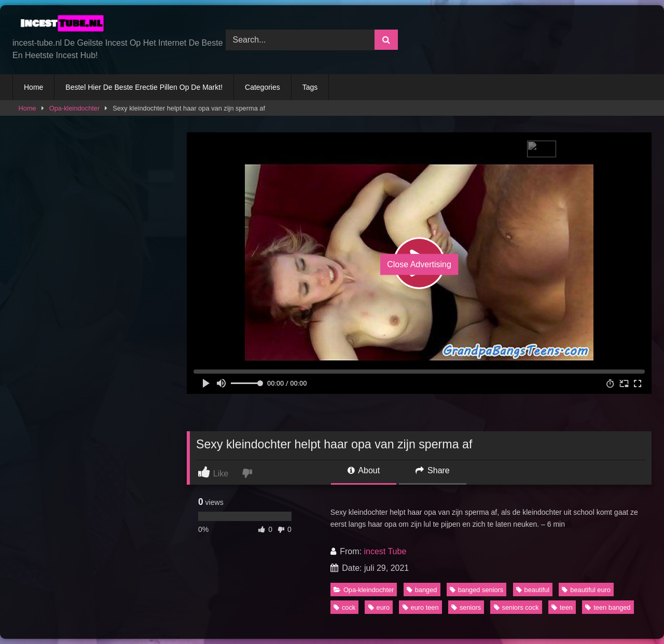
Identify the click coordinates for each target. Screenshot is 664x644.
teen (562, 607)
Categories (262, 87)
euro (379, 607)
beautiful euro (586, 590)
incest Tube (385, 551)
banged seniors (477, 590)
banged (422, 590)
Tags (310, 87)
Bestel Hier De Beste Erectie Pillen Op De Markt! (144, 87)
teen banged (608, 607)
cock (344, 607)
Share (433, 470)
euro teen (421, 607)
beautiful (533, 590)
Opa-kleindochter (74, 108)
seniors (466, 607)
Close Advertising (419, 264)
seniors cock (516, 607)
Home (33, 87)
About (364, 470)
